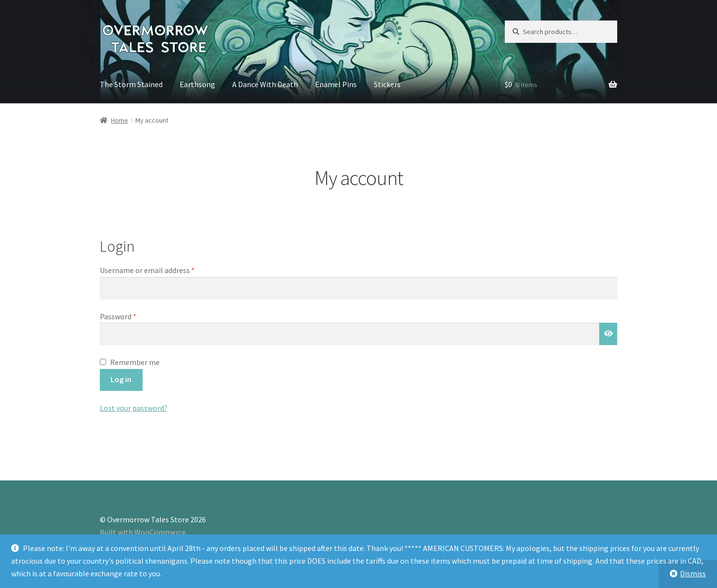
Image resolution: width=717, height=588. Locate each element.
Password (132, 316)
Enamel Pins (336, 84)
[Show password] (608, 334)
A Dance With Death (265, 84)
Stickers (387, 84)
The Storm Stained (131, 84)
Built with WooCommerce (143, 532)
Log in (121, 379)
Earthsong (197, 84)
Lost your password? (134, 408)
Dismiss (693, 573)
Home (119, 120)
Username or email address (162, 270)
